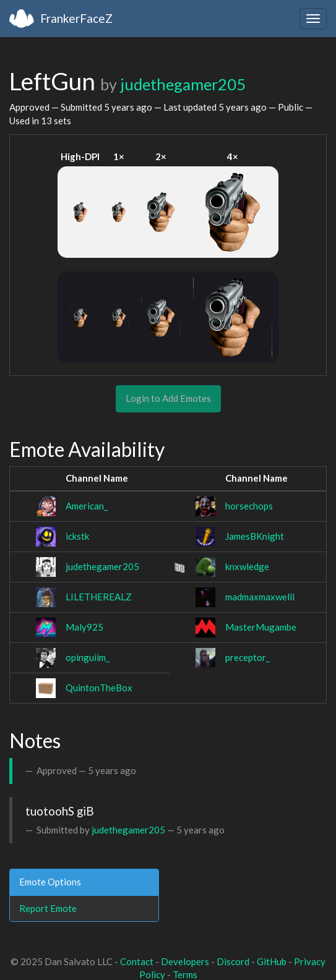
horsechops (249, 506)
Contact (137, 961)
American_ (87, 506)
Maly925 (84, 627)
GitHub (272, 961)
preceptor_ (248, 657)
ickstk (77, 536)
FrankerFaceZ (76, 18)
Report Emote (48, 908)
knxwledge (247, 566)
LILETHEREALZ (99, 597)
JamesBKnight (255, 536)
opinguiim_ (88, 657)
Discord (233, 961)
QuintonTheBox (99, 688)
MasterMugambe (261, 627)
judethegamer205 (183, 84)
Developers (185, 961)
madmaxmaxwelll (260, 597)
